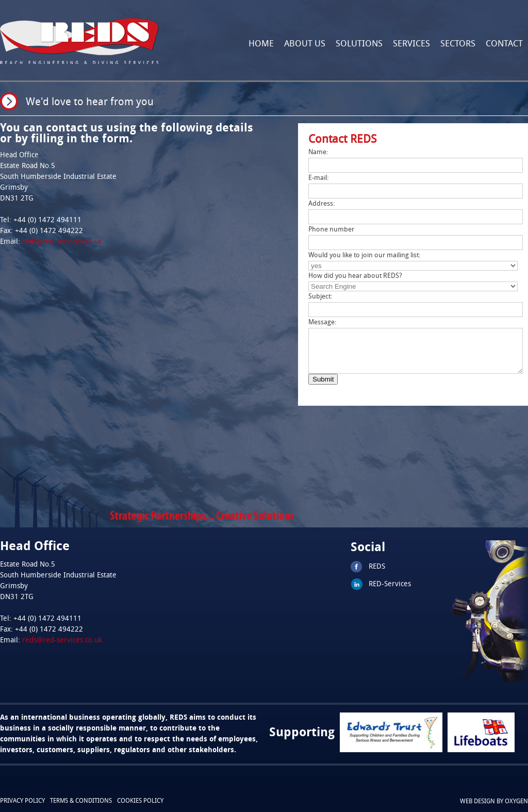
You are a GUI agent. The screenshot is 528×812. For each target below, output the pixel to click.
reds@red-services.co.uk (62, 242)
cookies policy (140, 801)
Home (261, 44)
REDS (377, 567)
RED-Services (390, 584)
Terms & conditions (81, 801)
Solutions (359, 44)
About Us (305, 44)
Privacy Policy (22, 801)
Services (411, 44)
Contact (504, 44)
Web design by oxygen (494, 802)
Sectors (458, 44)
